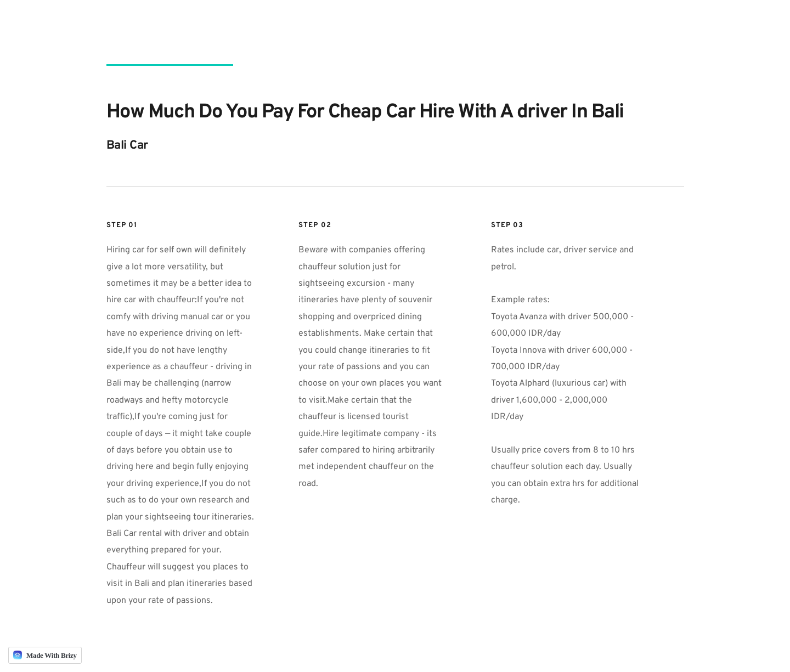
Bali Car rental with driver (156, 534)
